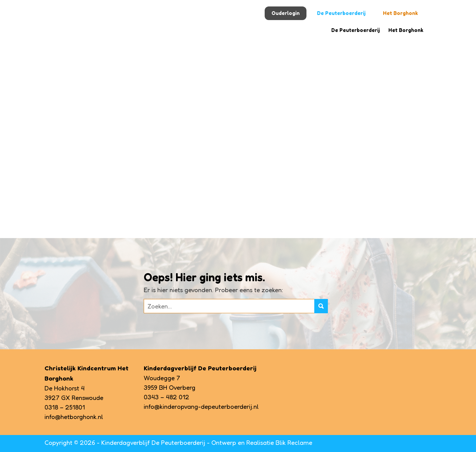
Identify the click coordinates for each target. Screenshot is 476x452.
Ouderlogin (286, 13)
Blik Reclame (294, 442)
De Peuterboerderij (341, 13)
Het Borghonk (400, 13)
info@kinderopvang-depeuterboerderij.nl (201, 406)
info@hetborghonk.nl (74, 417)
